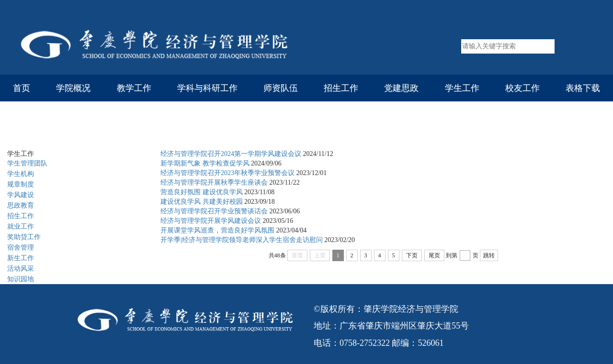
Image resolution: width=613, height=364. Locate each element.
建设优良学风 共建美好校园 (202, 202)
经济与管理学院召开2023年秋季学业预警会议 (227, 173)
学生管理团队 (27, 163)
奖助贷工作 (24, 237)
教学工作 (134, 88)
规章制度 (21, 184)
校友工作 (522, 88)
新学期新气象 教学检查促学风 (205, 163)
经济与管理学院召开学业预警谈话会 (214, 211)
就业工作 (21, 226)
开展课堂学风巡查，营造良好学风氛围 (217, 230)
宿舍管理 (21, 248)
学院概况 (73, 88)
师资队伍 (281, 88)
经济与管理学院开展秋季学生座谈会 (214, 182)
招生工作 (341, 88)
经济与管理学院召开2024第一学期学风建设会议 (231, 154)
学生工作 (462, 88)
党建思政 (401, 88)
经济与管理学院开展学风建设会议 (211, 221)
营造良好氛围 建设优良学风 (202, 192)
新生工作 (21, 258)
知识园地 (21, 279)
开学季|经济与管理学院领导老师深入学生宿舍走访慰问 (242, 240)
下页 (412, 255)
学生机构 (21, 174)
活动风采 (21, 269)
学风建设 (127, 130)
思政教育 (21, 205)
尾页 (434, 255)
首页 (22, 88)
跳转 (489, 255)
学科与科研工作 (207, 88)
